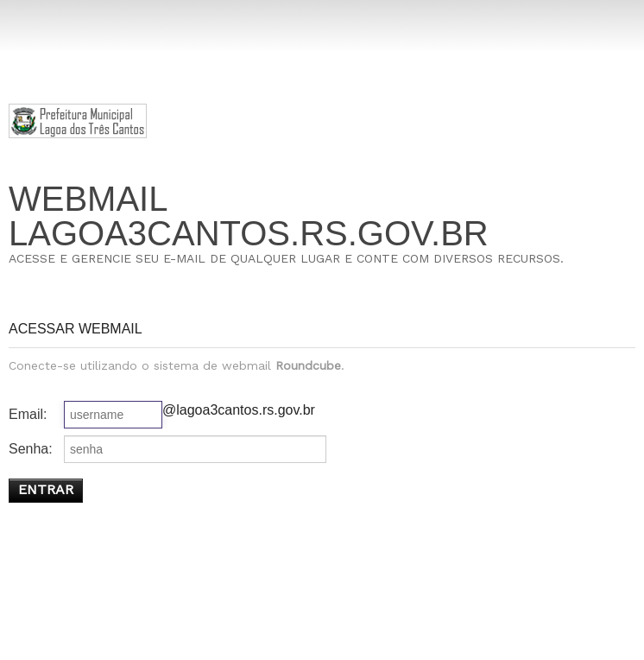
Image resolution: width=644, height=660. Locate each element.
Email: (28, 414)
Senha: (31, 449)
